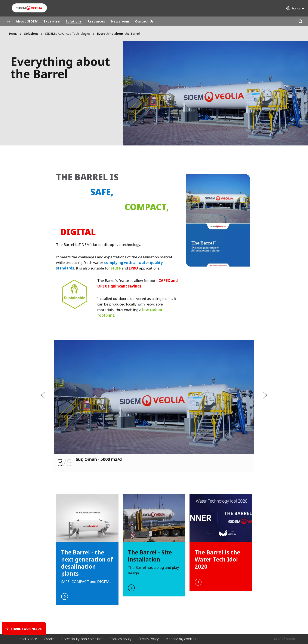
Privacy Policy (148, 639)
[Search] (300, 21)
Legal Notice (27, 639)
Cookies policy (120, 639)
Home (13, 34)
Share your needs (26, 629)
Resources (96, 21)
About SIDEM (27, 21)
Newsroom (120, 21)
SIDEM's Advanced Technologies (68, 34)
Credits (49, 639)
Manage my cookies (181, 639)
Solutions (74, 21)
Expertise (52, 21)
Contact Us (145, 21)
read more (87, 550)
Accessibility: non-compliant (82, 639)
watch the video (154, 545)
